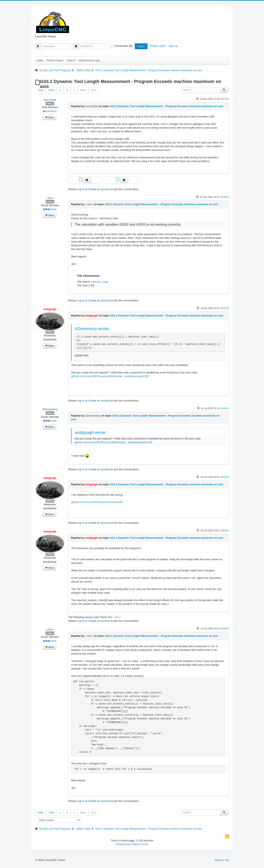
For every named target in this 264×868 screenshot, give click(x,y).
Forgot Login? (158, 46)
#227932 (225, 99)
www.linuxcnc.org (89, 60)
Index (40, 60)
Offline (50, 104)
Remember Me (124, 46)
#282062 (225, 531)
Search (71, 60)
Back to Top (222, 860)
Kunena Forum (139, 844)
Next (83, 90)
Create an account (99, 189)
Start (41, 90)
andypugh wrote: (91, 432)
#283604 (225, 629)
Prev (51, 90)
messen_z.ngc (100, 282)
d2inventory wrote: (92, 329)
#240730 (225, 308)
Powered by (123, 844)
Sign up (173, 46)
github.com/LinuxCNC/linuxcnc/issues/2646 (97, 502)
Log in (141, 46)
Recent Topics (55, 60)
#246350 (225, 408)
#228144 (225, 197)
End (94, 90)
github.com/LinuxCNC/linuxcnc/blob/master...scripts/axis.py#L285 (110, 376)
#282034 (225, 477)
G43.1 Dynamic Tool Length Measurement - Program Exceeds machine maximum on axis (167, 106)
